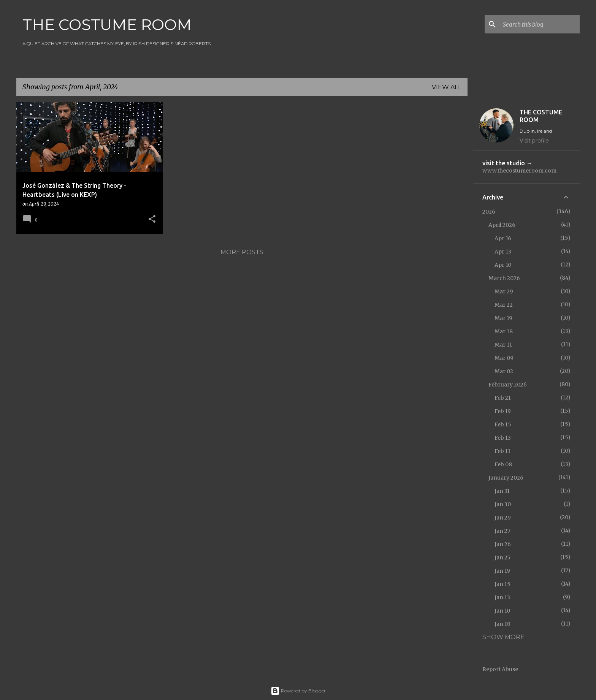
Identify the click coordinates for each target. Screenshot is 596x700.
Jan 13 (502, 597)
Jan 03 (502, 624)
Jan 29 (503, 518)
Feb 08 (503, 464)
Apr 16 (503, 238)
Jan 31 (502, 491)
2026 (489, 212)
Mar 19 (503, 318)
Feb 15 (503, 424)
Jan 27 (502, 531)
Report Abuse (500, 669)
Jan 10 (502, 611)
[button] (152, 219)
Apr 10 (503, 265)
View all (447, 87)
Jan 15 (502, 584)
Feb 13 (503, 438)
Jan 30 (503, 504)
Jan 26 (503, 544)
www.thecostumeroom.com (519, 171)
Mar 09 (504, 358)
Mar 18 (504, 331)
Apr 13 (503, 252)
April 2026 (502, 225)
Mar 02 (504, 371)
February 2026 (508, 385)
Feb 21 (503, 398)
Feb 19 (503, 411)
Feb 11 (502, 451)
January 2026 (506, 478)
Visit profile (534, 141)
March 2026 (504, 278)
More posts (242, 252)
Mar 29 (504, 291)
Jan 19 (502, 571)
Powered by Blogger (298, 691)
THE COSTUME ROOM (107, 25)
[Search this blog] (540, 24)
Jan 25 (502, 557)
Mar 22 (504, 305)
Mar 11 (503, 345)
